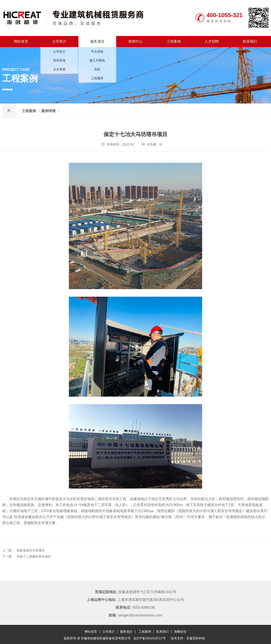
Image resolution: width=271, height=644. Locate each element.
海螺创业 (180, 632)
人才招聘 (212, 41)
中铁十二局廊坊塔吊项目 (34, 557)
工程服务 (97, 78)
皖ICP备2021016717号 (150, 638)
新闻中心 (135, 41)
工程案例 (174, 41)
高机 (97, 69)
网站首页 (21, 41)
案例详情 (48, 111)
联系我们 (250, 41)
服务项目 (97, 41)
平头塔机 (97, 52)
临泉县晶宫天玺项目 (31, 550)
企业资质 (59, 69)
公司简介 (59, 41)
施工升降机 (97, 60)
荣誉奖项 (59, 60)
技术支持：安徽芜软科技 (188, 638)
